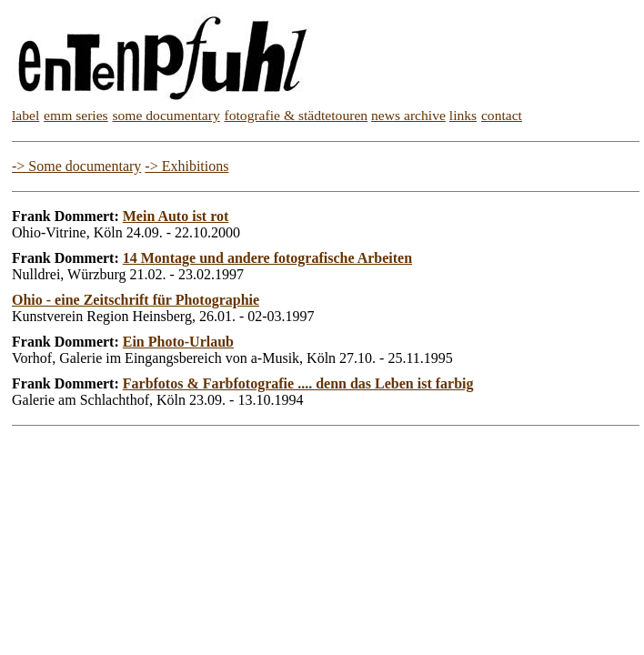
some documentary (166, 115)
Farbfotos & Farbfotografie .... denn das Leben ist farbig (298, 383)
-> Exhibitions (186, 166)
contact (502, 115)
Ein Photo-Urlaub (178, 342)
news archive (408, 115)
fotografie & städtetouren (297, 115)
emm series (76, 115)
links (463, 115)
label (25, 115)
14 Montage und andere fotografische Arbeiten (267, 258)
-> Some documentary (76, 166)
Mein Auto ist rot (176, 216)
